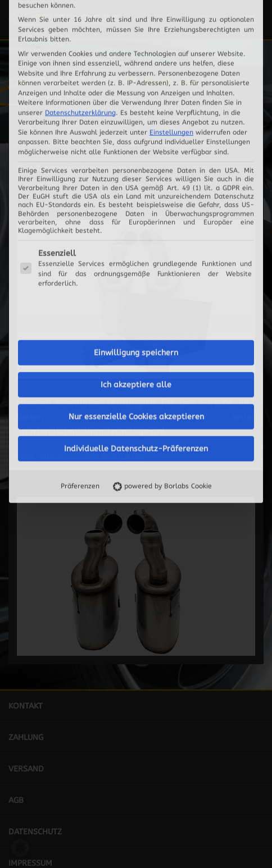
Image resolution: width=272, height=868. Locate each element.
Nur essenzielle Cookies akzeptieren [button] (136, 295)
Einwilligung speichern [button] (136, 231)
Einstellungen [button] (171, 10)
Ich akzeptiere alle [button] (136, 263)
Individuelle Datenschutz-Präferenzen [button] (136, 327)
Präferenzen (80, 364)
